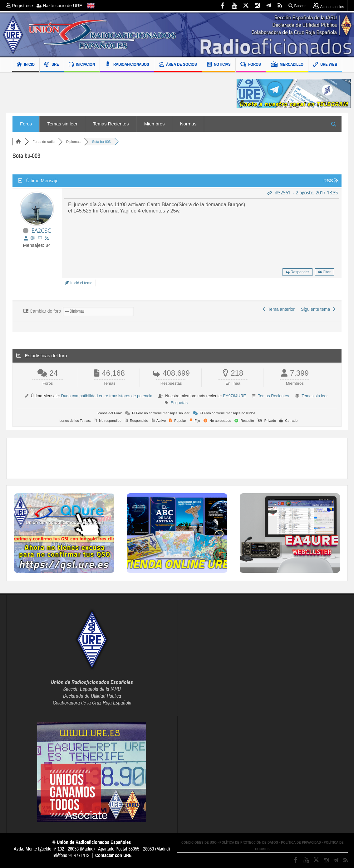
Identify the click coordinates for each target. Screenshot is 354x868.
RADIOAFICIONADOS (127, 65)
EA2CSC (41, 231)
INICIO (26, 65)
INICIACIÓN (82, 65)
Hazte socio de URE (59, 6)
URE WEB (325, 65)
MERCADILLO (287, 65)
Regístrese (21, 6)
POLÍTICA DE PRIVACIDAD (301, 842)
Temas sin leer (63, 124)
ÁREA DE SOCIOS (178, 65)
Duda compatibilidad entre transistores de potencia (107, 396)
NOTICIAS (219, 65)
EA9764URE (234, 396)
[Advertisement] (117, 93)
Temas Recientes (111, 124)
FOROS (251, 65)
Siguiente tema (318, 309)
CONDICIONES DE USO (199, 842)
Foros (26, 124)
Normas (188, 124)
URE (52, 65)
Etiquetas (179, 403)
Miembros (155, 124)
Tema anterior (279, 309)
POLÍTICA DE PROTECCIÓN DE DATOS (249, 842)
